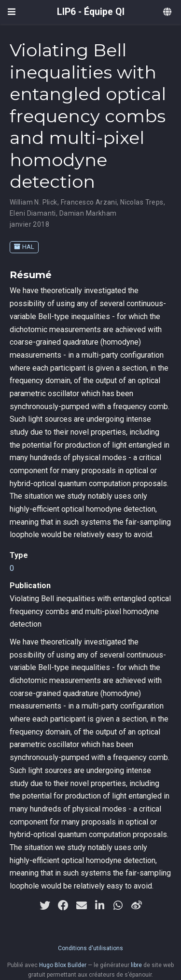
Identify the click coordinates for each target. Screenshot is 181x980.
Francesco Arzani (89, 202)
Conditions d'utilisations (90, 948)
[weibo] (137, 905)
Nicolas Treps (142, 202)
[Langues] (168, 12)
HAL (24, 247)
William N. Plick (34, 202)
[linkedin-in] (100, 905)
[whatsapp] (118, 905)
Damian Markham (88, 213)
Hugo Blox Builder (63, 965)
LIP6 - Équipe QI (91, 12)
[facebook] (63, 905)
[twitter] (45, 905)
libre (136, 965)
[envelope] (82, 905)
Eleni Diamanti (33, 213)
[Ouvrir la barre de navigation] (12, 12)
